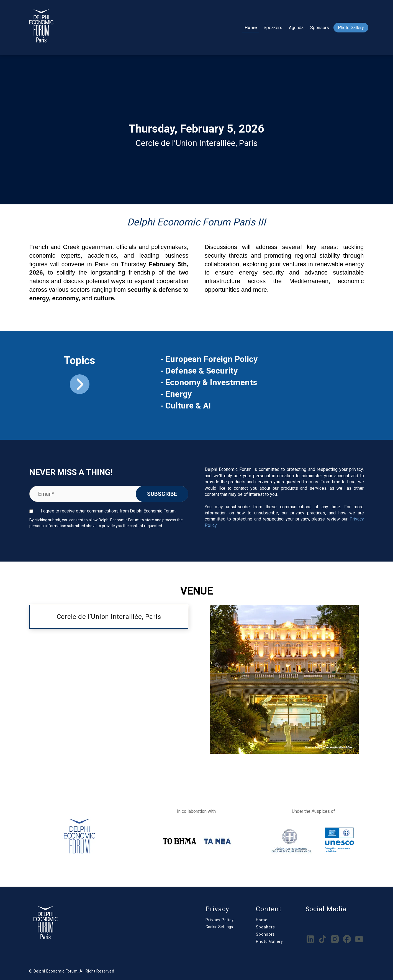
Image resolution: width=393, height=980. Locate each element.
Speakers (273, 28)
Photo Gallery (351, 28)
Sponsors (320, 28)
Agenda (296, 28)
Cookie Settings (219, 927)
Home (251, 28)
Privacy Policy (220, 920)
